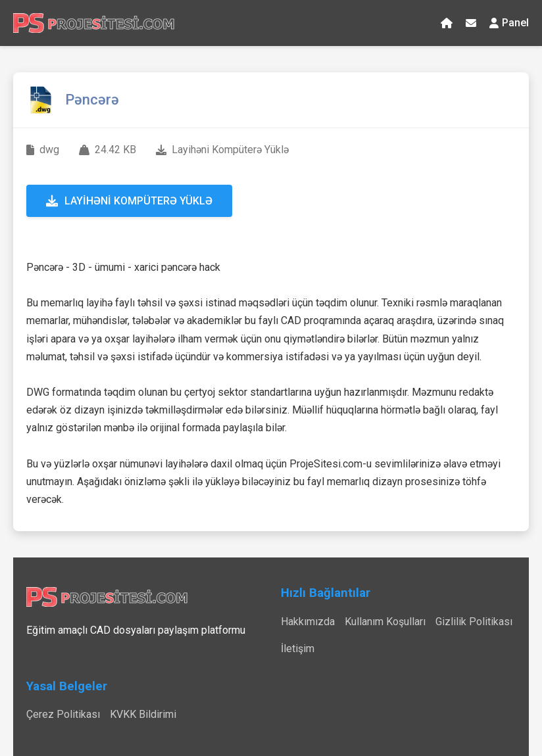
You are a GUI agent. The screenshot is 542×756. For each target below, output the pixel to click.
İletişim (298, 649)
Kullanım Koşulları (385, 622)
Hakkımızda (308, 622)
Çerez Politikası (63, 714)
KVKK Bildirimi (143, 714)
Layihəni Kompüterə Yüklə (129, 201)
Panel (509, 23)
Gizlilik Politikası (474, 622)
